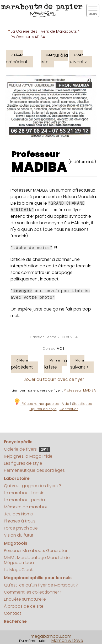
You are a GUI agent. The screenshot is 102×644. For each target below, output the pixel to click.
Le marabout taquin (24, 493)
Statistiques (82, 404)
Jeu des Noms (18, 514)
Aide (65, 404)
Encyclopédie (18, 442)
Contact (13, 613)
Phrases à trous (20, 521)
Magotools (16, 543)
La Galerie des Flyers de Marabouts (44, 31)
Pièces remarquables (36, 404)
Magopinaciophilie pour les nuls (38, 578)
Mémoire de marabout (27, 507)
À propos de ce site (24, 606)
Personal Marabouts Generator (36, 551)
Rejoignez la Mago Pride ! (29, 456)
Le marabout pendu (24, 500)
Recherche (15, 621)
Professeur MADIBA (80, 390)
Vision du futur (19, 535)
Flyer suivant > (78, 59)
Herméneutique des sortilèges (34, 470)
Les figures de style (23, 463)
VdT (61, 348)
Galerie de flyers (27, 449)
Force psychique (21, 528)
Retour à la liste (54, 59)
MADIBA (39, 167)
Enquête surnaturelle (25, 599)
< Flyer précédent (17, 59)
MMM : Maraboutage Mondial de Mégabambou (37, 560)
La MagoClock (18, 570)
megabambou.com (51, 636)
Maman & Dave (67, 640)
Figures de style (43, 409)
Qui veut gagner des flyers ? (33, 486)
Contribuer (69, 409)
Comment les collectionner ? (33, 592)
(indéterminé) (82, 162)
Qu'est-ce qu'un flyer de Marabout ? (41, 585)
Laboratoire (17, 478)
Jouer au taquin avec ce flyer (54, 379)
